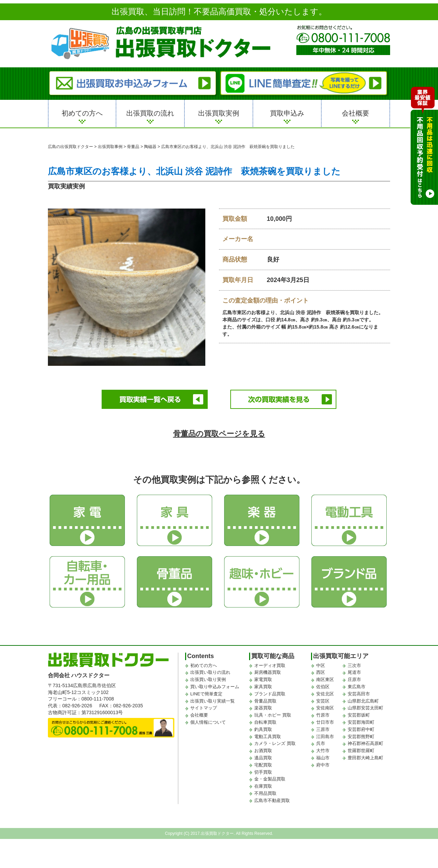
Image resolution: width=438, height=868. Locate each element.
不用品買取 (265, 793)
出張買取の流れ (150, 113)
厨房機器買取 (268, 672)
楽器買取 (263, 708)
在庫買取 (263, 786)
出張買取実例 (219, 113)
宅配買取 (263, 765)
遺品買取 (263, 758)
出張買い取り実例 (208, 679)
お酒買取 (263, 751)
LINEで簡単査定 (206, 694)
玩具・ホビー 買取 (273, 715)
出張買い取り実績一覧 (212, 701)
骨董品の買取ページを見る (219, 434)
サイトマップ (204, 708)
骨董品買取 (265, 701)
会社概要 (356, 113)
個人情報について (208, 722)
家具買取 (263, 687)
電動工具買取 (268, 737)
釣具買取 (263, 729)
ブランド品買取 (270, 694)
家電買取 (263, 679)
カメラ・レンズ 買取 (275, 743)
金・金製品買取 (270, 779)
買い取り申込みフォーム (215, 687)
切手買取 (263, 772)
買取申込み (287, 113)
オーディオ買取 (270, 665)
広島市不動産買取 (272, 800)
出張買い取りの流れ (210, 672)
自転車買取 (265, 722)
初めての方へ (82, 113)
